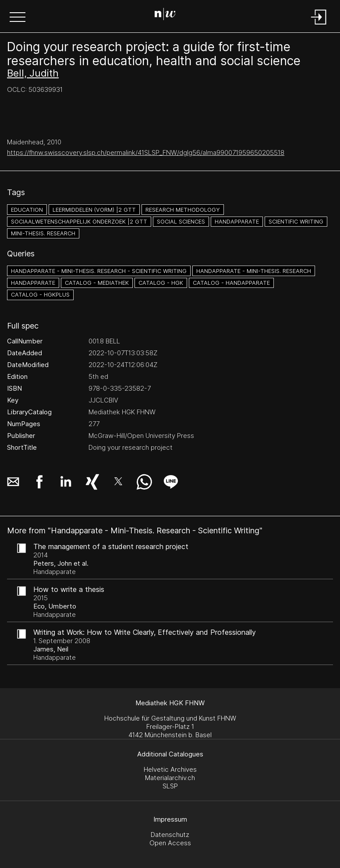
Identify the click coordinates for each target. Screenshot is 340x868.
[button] (18, 18)
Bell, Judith (33, 73)
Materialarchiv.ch (170, 778)
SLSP (170, 786)
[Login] (319, 25)
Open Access (170, 843)
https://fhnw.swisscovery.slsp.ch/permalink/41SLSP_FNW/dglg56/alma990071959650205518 (146, 152)
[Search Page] (168, 15)
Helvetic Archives (170, 769)
